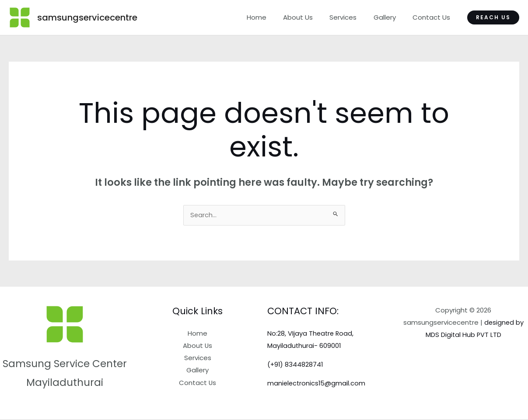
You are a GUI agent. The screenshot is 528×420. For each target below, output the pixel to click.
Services (352, 17)
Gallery (390, 17)
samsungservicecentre (87, 17)
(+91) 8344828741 (296, 365)
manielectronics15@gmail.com (317, 384)
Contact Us (433, 17)
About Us (311, 17)
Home (273, 17)
